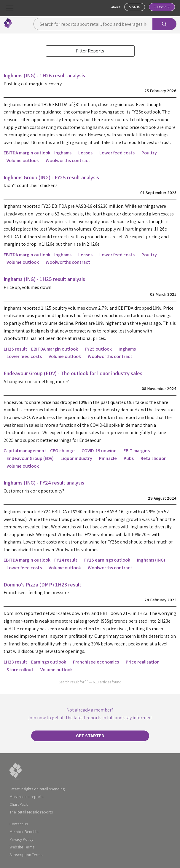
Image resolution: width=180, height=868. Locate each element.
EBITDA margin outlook (27, 153)
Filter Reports (90, 51)
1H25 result (15, 349)
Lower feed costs (117, 153)
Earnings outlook (49, 662)
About (116, 7)
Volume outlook (23, 160)
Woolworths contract (68, 160)
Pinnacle (108, 458)
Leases (85, 153)
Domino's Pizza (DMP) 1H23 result (42, 585)
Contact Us (19, 824)
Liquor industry (76, 458)
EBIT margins (137, 451)
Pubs (129, 458)
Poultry (149, 153)
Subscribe (162, 7)
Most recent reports (26, 797)
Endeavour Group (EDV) (30, 458)
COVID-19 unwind (99, 451)
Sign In (135, 7)
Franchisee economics (96, 662)
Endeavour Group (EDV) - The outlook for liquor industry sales (73, 373)
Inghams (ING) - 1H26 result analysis (44, 75)
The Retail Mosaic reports (31, 812)
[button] (9, 8)
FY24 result (66, 560)
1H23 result (15, 662)
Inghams (63, 153)
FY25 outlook (98, 349)
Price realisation (143, 662)
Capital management (25, 451)
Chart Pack (19, 804)
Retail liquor (153, 458)
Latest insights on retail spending (37, 789)
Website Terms (22, 847)
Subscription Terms (26, 855)
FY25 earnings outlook (107, 560)
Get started (90, 736)
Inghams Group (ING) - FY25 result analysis (51, 177)
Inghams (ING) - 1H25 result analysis (44, 279)
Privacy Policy (21, 839)
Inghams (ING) (151, 560)
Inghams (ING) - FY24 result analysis (44, 483)
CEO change (62, 451)
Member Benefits (24, 832)
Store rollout (20, 670)
